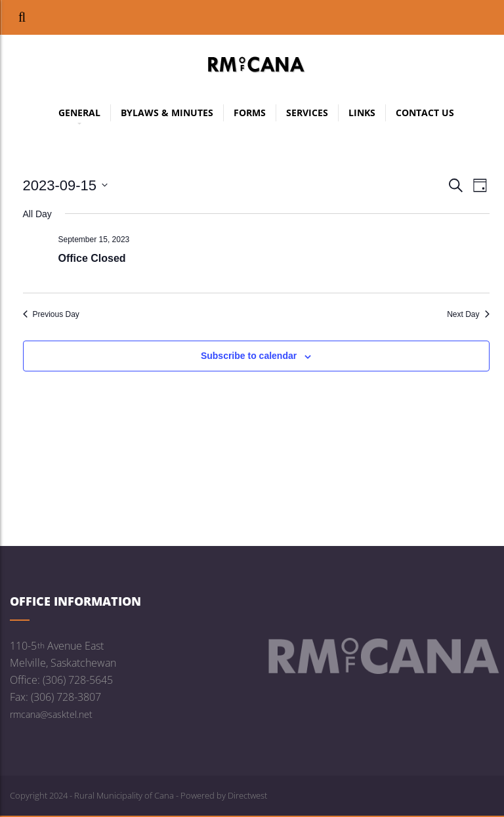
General (79, 114)
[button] (22, 17)
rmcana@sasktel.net (51, 714)
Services (307, 113)
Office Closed (92, 258)
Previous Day (51, 314)
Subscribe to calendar (249, 356)
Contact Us (425, 113)
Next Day (468, 314)
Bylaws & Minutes (167, 113)
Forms (250, 113)
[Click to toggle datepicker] (66, 185)
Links (362, 113)
